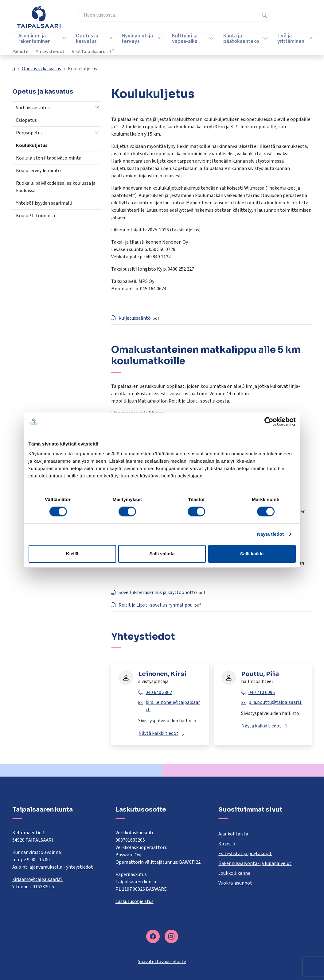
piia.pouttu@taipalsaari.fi (275, 702)
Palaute (208, 20)
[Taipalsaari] (39, 17)
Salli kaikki (252, 554)
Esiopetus (26, 120)
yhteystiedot (80, 867)
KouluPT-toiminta (35, 216)
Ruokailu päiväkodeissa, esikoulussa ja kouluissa (56, 187)
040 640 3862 (159, 693)
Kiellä (72, 554)
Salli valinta (162, 554)
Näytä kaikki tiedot (158, 733)
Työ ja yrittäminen (287, 45)
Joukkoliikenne (234, 873)
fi (14, 69)
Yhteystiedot (238, 20)
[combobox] (133, 20)
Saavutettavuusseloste (162, 962)
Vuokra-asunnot (235, 883)
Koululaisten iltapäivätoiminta (49, 158)
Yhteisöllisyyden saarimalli (44, 203)
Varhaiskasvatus (33, 108)
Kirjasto (227, 844)
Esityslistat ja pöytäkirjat (245, 854)
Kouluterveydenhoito (38, 171)
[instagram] (171, 936)
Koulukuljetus (32, 145)
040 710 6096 (262, 693)
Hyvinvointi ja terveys (135, 45)
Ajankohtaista (233, 834)
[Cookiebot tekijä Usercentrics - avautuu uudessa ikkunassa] (269, 422)
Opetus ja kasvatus (85, 45)
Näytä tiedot (270, 534)
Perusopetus (29, 133)
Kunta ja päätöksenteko (238, 45)
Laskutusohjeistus (135, 901)
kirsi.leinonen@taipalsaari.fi (173, 706)
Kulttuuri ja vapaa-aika (182, 45)
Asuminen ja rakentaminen (32, 45)
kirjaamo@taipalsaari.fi (37, 879)
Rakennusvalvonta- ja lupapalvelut (255, 863)
